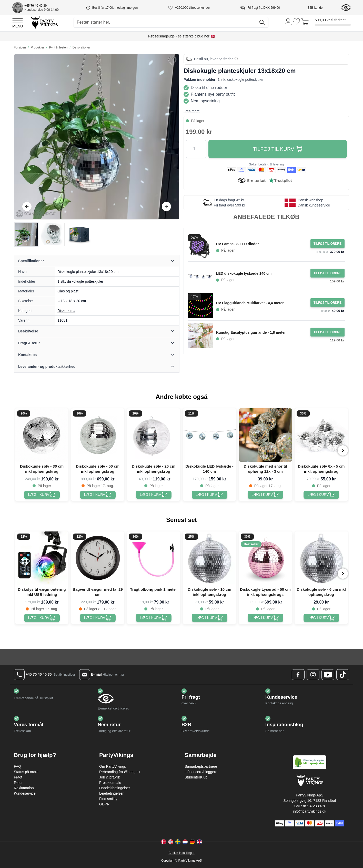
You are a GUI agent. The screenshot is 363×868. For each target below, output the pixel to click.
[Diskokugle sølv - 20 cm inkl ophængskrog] (154, 495)
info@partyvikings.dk (310, 811)
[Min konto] (288, 21)
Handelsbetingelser (115, 788)
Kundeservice (25, 793)
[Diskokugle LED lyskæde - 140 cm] (210, 495)
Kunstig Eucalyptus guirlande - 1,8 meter (251, 332)
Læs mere (192, 111)
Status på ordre (26, 772)
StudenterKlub (196, 777)
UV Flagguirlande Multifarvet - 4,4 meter (250, 303)
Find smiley (108, 799)
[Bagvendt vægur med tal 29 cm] (98, 618)
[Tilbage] (27, 206)
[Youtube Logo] (328, 675)
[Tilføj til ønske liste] (172, 61)
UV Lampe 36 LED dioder (237, 244)
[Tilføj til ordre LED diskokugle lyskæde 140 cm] (327, 273)
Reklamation (24, 788)
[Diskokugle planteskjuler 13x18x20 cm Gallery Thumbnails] (53, 234)
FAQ (17, 766)
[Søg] (262, 22)
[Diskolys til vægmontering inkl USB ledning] (42, 618)
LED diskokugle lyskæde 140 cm (244, 273)
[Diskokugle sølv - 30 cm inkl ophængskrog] (42, 495)
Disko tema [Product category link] (66, 311)
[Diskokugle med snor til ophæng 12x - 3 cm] (265, 495)
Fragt (18, 777)
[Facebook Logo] (298, 675)
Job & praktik (110, 777)
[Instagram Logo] (313, 675)
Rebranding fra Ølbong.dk (120, 772)
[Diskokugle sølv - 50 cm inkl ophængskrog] (98, 495)
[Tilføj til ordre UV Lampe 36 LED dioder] (327, 244)
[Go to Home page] (44, 22)
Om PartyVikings (113, 766)
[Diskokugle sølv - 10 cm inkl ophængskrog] (210, 618)
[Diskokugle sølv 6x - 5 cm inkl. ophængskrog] (321, 495)
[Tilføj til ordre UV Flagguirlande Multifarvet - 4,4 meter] (327, 303)
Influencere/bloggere (201, 772)
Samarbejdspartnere (201, 766)
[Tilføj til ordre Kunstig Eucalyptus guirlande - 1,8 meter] (327, 332)
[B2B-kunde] (321, 8)
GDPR (104, 804)
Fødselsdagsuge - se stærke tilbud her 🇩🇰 (181, 36)
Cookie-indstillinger (181, 853)
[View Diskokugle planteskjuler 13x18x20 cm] (26, 234)
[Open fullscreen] (97, 137)
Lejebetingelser (111, 793)
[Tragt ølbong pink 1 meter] (154, 618)
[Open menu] (18, 22)
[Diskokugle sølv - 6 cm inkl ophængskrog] (321, 618)
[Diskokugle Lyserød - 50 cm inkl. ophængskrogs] (265, 618)
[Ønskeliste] (296, 22)
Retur (18, 783)
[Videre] (166, 206)
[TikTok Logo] (343, 675)
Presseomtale (110, 783)
